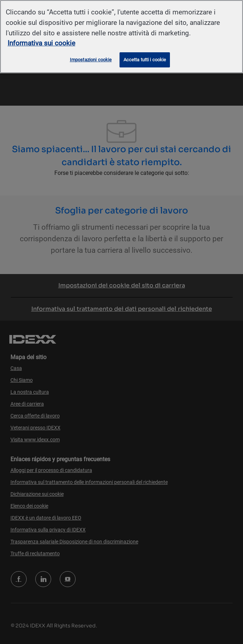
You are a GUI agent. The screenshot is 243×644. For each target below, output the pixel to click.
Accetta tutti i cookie (145, 60)
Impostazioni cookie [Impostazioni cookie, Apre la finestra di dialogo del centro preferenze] (91, 60)
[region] (121, 37)
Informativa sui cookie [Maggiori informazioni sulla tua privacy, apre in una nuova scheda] (41, 43)
